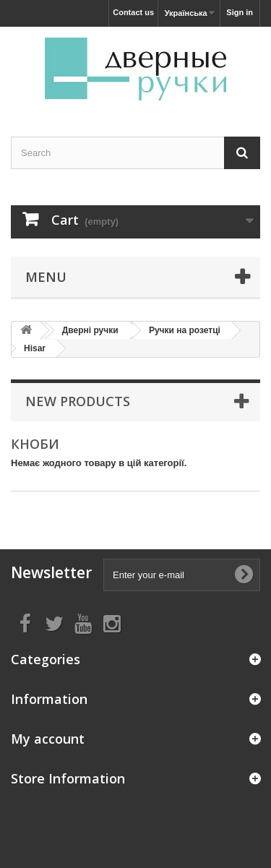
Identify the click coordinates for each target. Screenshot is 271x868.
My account (48, 739)
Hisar (35, 348)
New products (78, 401)
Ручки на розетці (185, 330)
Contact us (133, 12)
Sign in (240, 12)
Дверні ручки (90, 330)
